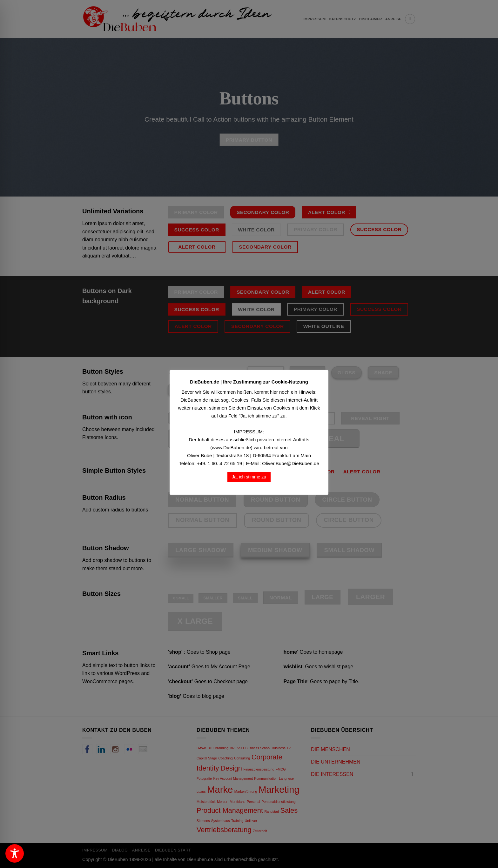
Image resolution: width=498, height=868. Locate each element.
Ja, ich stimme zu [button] (249, 477)
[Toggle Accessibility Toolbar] (15, 853)
